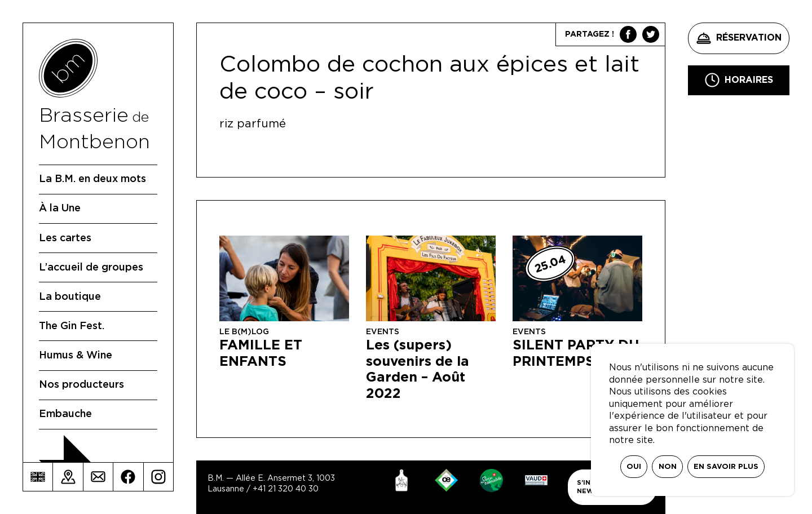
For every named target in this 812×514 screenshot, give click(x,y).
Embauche (65, 414)
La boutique (70, 297)
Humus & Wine (76, 356)
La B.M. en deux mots (92, 179)
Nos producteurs (81, 385)
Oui (634, 467)
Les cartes (65, 238)
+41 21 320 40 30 (286, 489)
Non (668, 467)
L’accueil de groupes (91, 268)
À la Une (60, 209)
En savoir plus (726, 467)
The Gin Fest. (72, 326)
